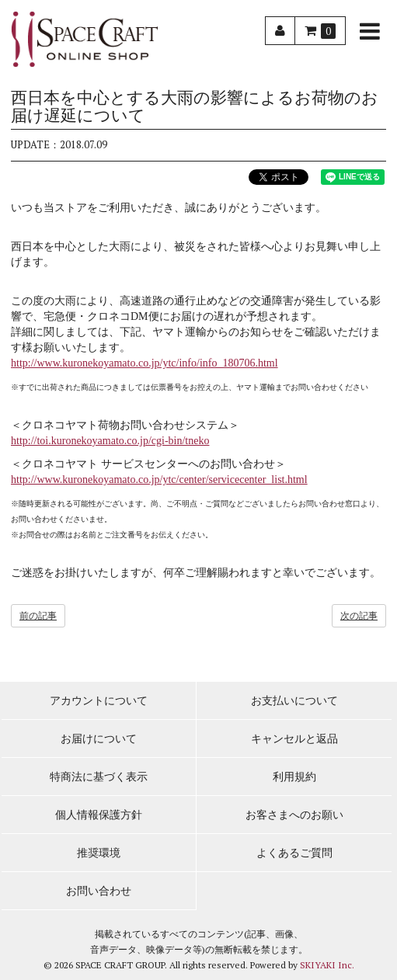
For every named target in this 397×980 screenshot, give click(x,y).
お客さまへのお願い (294, 815)
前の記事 (38, 616)
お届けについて (99, 739)
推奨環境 (99, 853)
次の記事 (359, 616)
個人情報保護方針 (99, 815)
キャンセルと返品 (294, 739)
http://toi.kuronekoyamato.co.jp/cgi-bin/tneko (110, 441)
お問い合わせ (99, 891)
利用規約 (294, 777)
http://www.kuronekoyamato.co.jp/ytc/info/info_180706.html (145, 363)
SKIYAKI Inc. (327, 965)
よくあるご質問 (294, 853)
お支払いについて (294, 701)
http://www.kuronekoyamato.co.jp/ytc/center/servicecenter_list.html (159, 480)
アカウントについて (99, 701)
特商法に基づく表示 (99, 777)
